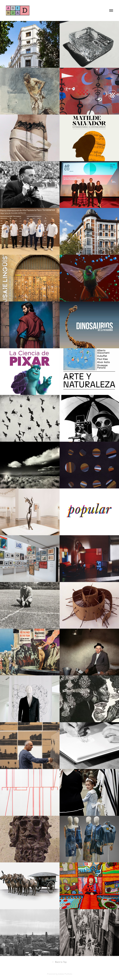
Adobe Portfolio (65, 974)
